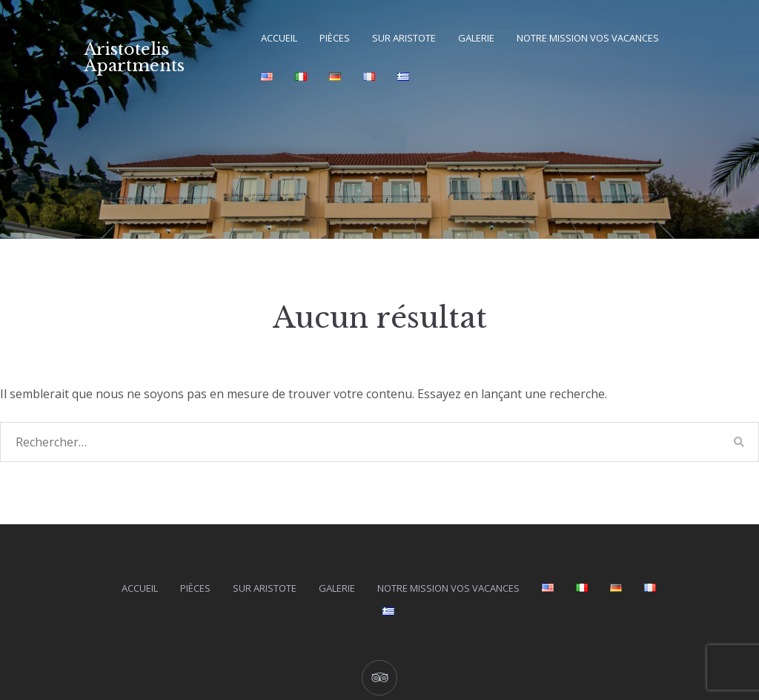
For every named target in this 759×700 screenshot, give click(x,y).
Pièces (335, 38)
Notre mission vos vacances (588, 38)
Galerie (476, 38)
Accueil (279, 38)
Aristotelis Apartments (135, 57)
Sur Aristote (404, 38)
